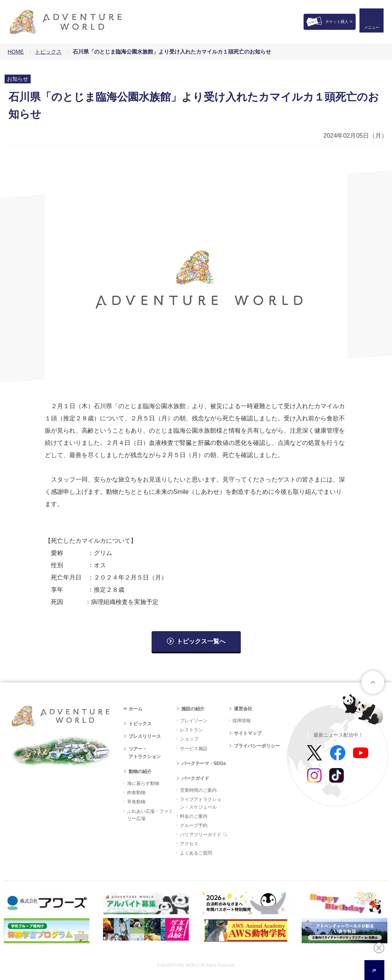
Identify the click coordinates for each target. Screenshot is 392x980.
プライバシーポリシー (257, 746)
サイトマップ (248, 733)
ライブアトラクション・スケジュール (201, 803)
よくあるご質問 (196, 853)
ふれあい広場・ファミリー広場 (150, 815)
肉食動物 (136, 793)
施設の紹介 (193, 709)
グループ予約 (194, 825)
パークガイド (195, 778)
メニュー (371, 29)
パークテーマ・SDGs (204, 763)
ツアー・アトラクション (145, 753)
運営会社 (243, 709)
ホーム (136, 709)
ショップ (189, 739)
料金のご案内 (194, 816)
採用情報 (242, 721)
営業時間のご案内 (198, 790)
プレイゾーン (194, 721)
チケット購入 (337, 22)
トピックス (48, 52)
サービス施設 (194, 749)
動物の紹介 (140, 772)
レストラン (191, 730)
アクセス (189, 844)
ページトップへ (373, 682)
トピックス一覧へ (201, 641)
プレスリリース (145, 736)
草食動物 (136, 802)
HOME (16, 52)
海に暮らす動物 (143, 783)
